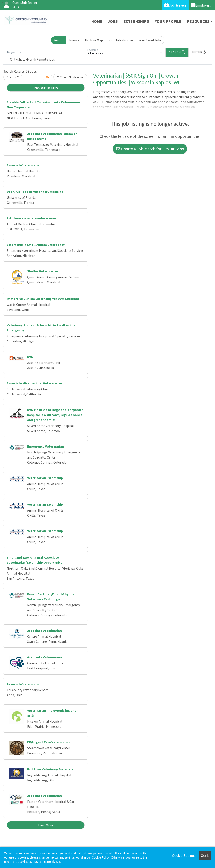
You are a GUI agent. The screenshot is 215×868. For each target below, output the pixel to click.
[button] (199, 52)
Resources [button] (198, 21)
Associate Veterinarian (24, 165)
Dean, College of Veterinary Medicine (35, 192)
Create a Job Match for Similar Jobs (150, 149)
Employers (201, 5)
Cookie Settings (184, 856)
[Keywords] (45, 52)
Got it (205, 856)
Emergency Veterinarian (45, 446)
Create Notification (70, 77)
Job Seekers (175, 5)
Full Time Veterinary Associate (50, 769)
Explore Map (94, 40)
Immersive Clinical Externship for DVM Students (43, 299)
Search (58, 40)
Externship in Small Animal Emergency (36, 245)
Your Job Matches (121, 40)
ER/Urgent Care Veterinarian (49, 742)
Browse (74, 40)
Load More (46, 825)
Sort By (12, 77)
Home (97, 21)
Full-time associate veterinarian (31, 218)
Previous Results (46, 88)
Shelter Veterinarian (43, 271)
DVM (30, 357)
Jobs (113, 21)
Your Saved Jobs (150, 40)
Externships (136, 21)
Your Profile (168, 21)
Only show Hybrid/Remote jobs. (33, 59)
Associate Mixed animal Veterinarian (34, 383)
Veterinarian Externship (45, 478)
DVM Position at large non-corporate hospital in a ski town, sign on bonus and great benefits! (55, 415)
